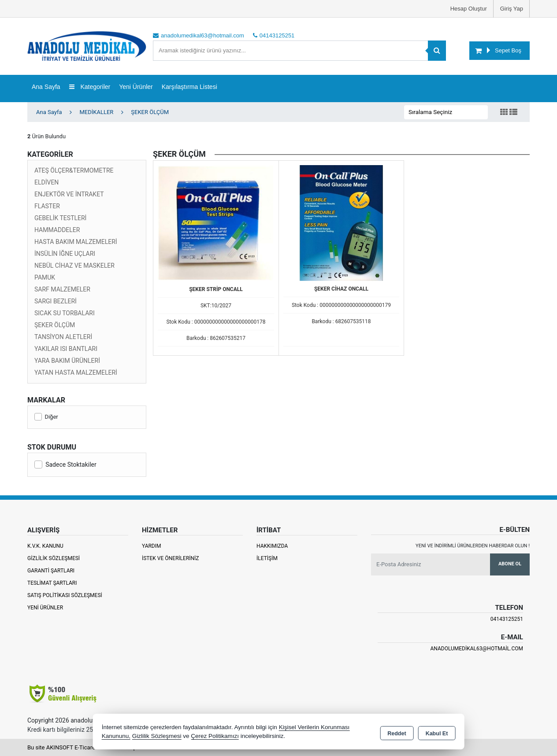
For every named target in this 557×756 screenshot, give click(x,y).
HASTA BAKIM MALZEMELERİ (76, 242)
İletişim (267, 558)
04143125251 (507, 619)
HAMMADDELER (57, 230)
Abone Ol (510, 564)
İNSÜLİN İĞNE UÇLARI (65, 254)
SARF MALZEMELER (62, 289)
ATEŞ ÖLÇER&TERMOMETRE (74, 170)
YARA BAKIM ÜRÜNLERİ (67, 361)
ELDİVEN (46, 182)
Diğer (46, 417)
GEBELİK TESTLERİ (60, 218)
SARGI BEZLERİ (56, 301)
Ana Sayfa (46, 87)
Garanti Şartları (51, 571)
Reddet (397, 732)
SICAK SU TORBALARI (65, 313)
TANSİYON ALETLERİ (63, 337)
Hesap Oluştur (469, 9)
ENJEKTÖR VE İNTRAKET (69, 194)
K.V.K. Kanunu (45, 546)
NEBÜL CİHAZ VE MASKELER (74, 266)
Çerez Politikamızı (215, 736)
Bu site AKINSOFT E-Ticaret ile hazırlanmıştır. (84, 747)
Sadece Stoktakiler (65, 465)
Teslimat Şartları (52, 583)
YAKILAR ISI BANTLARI (66, 349)
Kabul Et (437, 732)
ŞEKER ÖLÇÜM (55, 325)
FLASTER (47, 206)
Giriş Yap (512, 9)
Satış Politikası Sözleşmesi (65, 595)
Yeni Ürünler (45, 608)
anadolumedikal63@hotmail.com (477, 649)
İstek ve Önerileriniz (171, 558)
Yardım (152, 546)
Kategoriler (90, 87)
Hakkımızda (272, 546)
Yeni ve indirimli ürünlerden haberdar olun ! (473, 546)
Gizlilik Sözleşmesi (54, 558)
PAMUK (45, 277)
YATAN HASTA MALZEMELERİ (76, 372)
